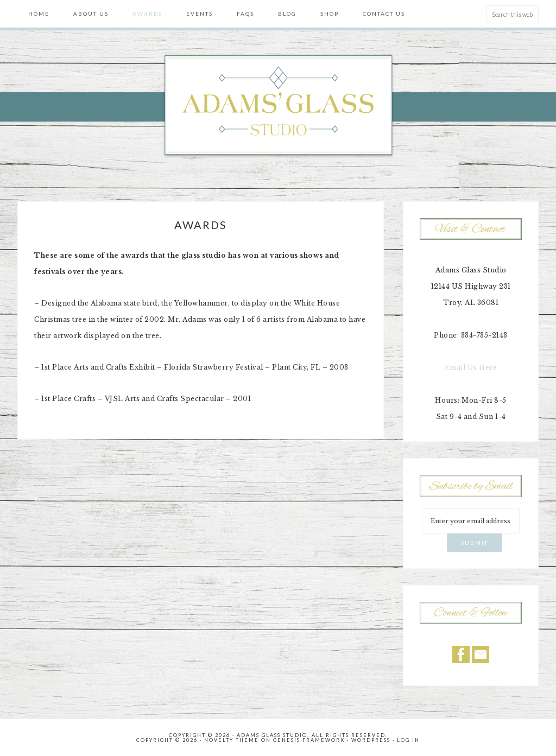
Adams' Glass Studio (278, 106)
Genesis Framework (309, 740)
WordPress (371, 740)
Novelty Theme (232, 740)
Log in (408, 740)
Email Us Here (471, 368)
